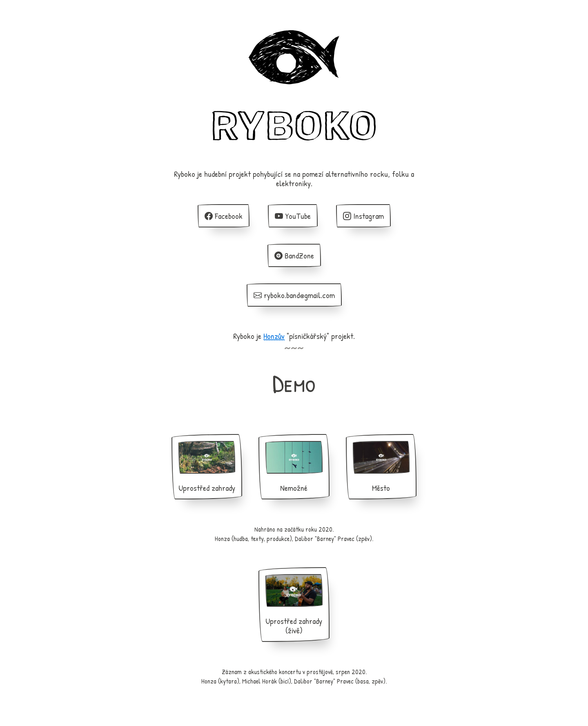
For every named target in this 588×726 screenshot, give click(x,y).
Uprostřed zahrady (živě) (294, 605)
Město (381, 467)
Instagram (363, 216)
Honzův (274, 336)
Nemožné (294, 467)
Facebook (224, 216)
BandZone (294, 255)
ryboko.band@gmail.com (294, 295)
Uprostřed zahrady (207, 467)
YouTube (293, 216)
